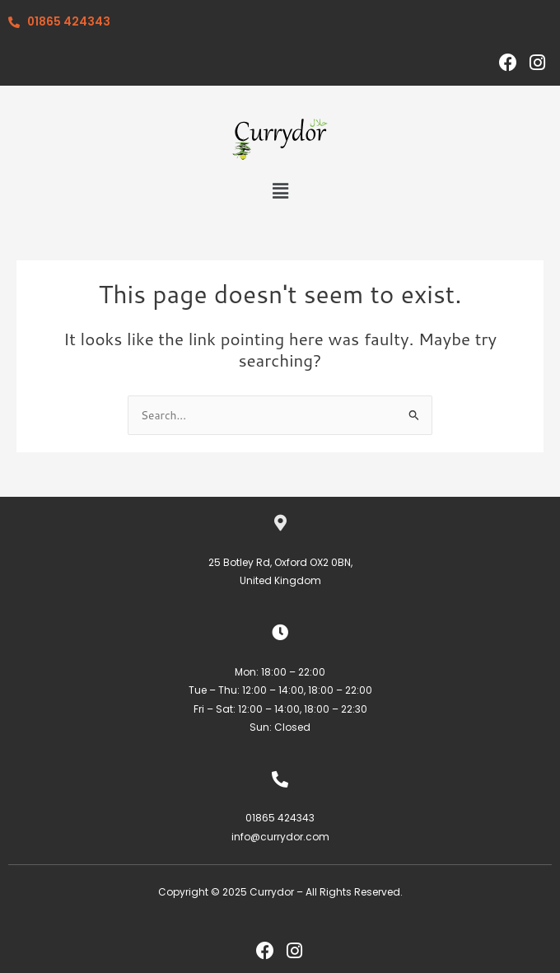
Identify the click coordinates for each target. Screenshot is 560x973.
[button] (280, 192)
